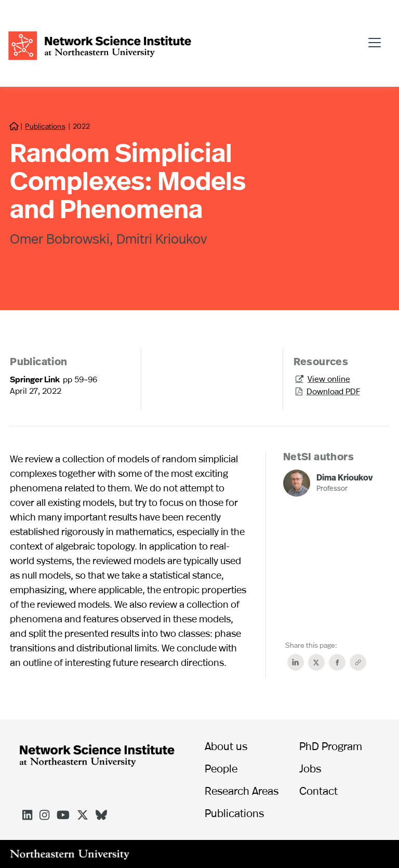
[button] (377, 38)
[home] (100, 44)
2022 (81, 126)
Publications (45, 126)
